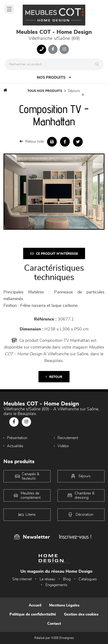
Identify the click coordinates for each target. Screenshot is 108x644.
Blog (67, 579)
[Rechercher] (98, 64)
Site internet (22, 579)
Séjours (74, 91)
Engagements (56, 585)
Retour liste (32, 141)
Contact (54, 624)
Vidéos (63, 446)
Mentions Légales (64, 605)
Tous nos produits (45, 91)
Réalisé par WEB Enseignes (54, 638)
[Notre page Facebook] (53, 49)
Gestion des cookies (81, 614)
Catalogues (88, 579)
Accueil (35, 605)
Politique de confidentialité (33, 614)
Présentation (17, 438)
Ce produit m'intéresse (54, 254)
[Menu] (9, 9)
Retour (54, 377)
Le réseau (47, 579)
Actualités (15, 446)
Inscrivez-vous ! (75, 537)
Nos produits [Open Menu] (54, 77)
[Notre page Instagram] (64, 49)
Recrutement (68, 438)
